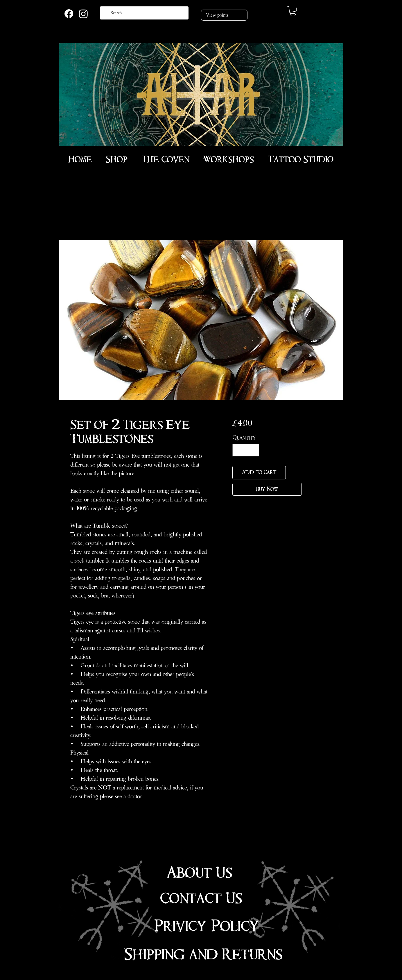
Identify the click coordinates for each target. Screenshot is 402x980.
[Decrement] (238, 450)
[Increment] (254, 450)
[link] (293, 11)
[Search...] (144, 13)
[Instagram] (83, 14)
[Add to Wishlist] (295, 473)
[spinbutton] (246, 450)
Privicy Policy (207, 926)
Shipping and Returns (203, 954)
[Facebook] (69, 14)
